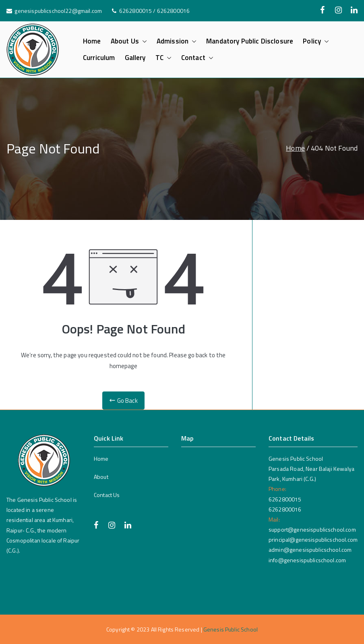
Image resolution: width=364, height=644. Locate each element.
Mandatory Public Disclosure (250, 41)
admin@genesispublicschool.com (310, 550)
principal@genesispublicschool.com (313, 539)
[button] (143, 41)
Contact (197, 58)
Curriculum (99, 58)
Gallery (135, 58)
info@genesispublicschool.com (307, 560)
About (101, 477)
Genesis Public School (231, 629)
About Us (129, 41)
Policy (316, 41)
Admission (177, 41)
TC (163, 58)
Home (92, 41)
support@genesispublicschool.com (312, 529)
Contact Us (107, 495)
